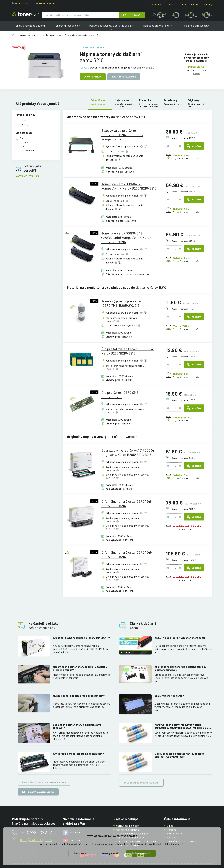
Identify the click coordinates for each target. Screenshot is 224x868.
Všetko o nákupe (157, 4)
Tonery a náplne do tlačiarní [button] (30, 28)
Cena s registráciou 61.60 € (183, 458)
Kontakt (171, 837)
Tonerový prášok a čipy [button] (67, 28)
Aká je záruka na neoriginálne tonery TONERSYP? (81, 638)
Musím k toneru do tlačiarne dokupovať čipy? (79, 696)
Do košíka (194, 146)
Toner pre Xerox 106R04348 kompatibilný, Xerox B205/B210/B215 (129, 186)
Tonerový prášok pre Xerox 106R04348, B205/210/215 (121, 303)
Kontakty (208, 4)
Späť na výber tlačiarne (93, 47)
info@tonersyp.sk (47, 3)
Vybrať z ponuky (93, 77)
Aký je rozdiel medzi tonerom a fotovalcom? (78, 754)
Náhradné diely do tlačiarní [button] (158, 28)
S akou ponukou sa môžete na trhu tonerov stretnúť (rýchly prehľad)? (179, 755)
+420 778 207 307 (23, 3)
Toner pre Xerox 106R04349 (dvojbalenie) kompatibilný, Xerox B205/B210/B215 (126, 237)
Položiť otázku (197, 67)
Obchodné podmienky (128, 830)
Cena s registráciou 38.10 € (183, 138)
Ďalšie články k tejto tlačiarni (141, 783)
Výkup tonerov (175, 833)
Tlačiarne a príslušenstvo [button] (196, 28)
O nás (184, 4)
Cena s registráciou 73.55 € (183, 509)
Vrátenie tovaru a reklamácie (132, 833)
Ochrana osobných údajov (130, 837)
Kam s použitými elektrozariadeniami (136, 841)
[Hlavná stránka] (25, 15)
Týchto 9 (84, 67)
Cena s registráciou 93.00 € (183, 241)
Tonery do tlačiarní (27, 35)
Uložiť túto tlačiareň (124, 77)
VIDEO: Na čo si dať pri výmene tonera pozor (180, 638)
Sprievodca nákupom (128, 826)
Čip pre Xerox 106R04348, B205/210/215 (120, 395)
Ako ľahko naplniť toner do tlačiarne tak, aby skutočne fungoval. (180, 668)
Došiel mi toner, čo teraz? (169, 696)
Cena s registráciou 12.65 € (183, 357)
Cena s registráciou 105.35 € (184, 560)
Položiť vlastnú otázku (38, 792)
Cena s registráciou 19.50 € (183, 400)
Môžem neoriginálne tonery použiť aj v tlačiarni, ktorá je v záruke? (80, 668)
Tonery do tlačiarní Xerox (50, 35)
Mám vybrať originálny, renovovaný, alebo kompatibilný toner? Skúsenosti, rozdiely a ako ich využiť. (181, 726)
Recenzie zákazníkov (128, 845)
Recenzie (173, 4)
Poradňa (195, 4)
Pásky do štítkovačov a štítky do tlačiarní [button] (111, 28)
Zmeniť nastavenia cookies (181, 841)
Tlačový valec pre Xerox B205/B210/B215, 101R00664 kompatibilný (122, 135)
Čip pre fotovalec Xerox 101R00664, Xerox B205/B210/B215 (128, 351)
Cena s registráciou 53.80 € (183, 192)
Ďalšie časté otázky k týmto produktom (44, 782)
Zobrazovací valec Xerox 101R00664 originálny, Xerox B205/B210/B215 (128, 452)
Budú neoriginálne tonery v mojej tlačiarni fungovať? (77, 726)
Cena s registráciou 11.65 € (183, 309)
